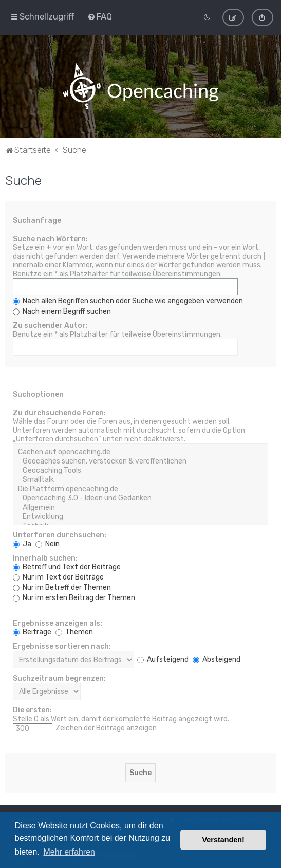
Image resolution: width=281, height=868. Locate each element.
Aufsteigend (163, 658)
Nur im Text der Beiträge (58, 576)
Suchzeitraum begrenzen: (59, 677)
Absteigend (217, 658)
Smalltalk (140, 479)
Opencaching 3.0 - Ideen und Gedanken (140, 497)
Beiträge (32, 631)
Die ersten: (32, 709)
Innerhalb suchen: (45, 557)
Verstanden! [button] (223, 840)
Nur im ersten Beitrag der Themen (74, 597)
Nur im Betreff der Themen (62, 586)
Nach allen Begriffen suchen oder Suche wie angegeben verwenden (128, 300)
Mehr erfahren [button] (69, 852)
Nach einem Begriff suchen (62, 310)
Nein (48, 543)
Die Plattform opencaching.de (140, 488)
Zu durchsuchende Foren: (59, 412)
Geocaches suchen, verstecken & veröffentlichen (140, 460)
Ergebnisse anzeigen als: (58, 622)
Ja (22, 543)
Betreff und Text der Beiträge (67, 566)
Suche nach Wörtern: (50, 238)
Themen (74, 631)
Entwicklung (140, 516)
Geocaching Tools (140, 470)
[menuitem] (100, 16)
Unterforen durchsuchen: (60, 534)
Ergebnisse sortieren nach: (62, 645)
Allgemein (140, 507)
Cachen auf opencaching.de (140, 451)
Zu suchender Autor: (50, 325)
